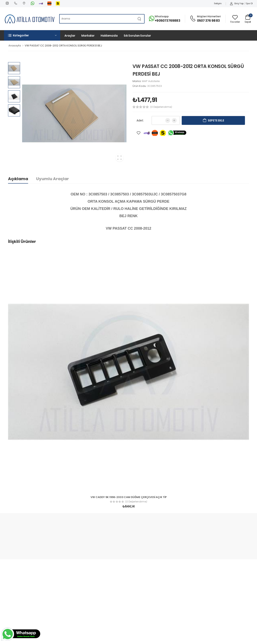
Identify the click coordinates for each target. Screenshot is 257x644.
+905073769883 (167, 21)
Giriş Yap (237, 3)
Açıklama (18, 179)
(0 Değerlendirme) (161, 107)
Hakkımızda (109, 36)
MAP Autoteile (151, 81)
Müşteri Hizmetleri (209, 16)
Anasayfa (15, 46)
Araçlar (70, 36)
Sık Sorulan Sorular (137, 36)
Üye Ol (249, 3)
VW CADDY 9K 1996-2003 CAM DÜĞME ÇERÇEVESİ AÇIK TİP (129, 497)
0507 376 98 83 (208, 21)
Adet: (140, 120)
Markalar (88, 36)
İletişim (218, 3)
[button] (32, 35)
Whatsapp (162, 16)
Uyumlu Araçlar (53, 179)
